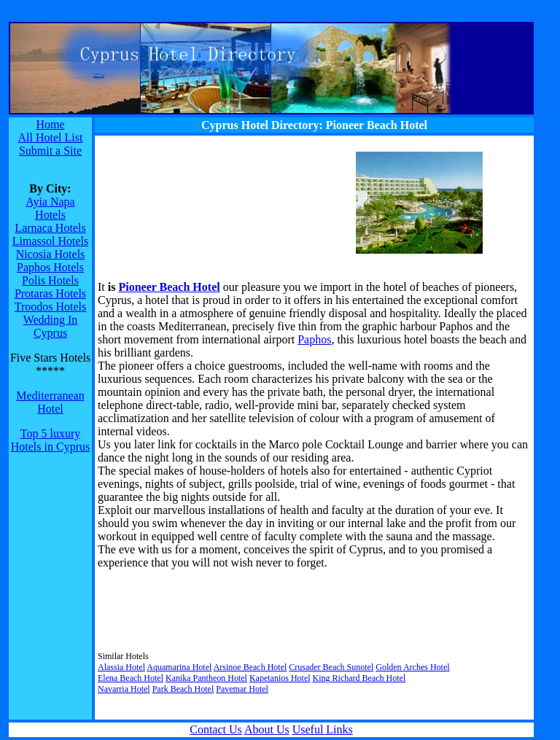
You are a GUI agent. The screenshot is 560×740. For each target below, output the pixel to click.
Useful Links (323, 729)
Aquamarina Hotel (179, 667)
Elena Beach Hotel (131, 678)
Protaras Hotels (50, 293)
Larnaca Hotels (50, 228)
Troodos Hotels (51, 307)
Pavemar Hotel (242, 689)
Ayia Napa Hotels (50, 208)
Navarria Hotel (124, 689)
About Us (267, 729)
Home (50, 124)
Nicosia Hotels (51, 254)
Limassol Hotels (50, 241)
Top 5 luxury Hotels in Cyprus (50, 440)
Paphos (314, 339)
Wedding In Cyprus (51, 326)
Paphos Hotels (50, 267)
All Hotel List (51, 137)
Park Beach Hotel (183, 689)
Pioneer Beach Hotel (169, 287)
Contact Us (216, 729)
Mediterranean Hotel (50, 402)
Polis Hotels (50, 280)
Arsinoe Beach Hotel (250, 667)
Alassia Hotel (121, 667)
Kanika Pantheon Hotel (206, 678)
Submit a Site (50, 151)
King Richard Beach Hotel (359, 678)
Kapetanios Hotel (280, 678)
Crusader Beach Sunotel (331, 667)
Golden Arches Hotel (412, 667)
